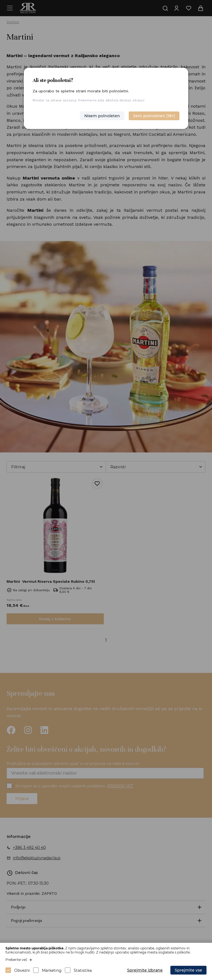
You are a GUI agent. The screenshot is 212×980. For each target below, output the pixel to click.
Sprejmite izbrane (145, 970)
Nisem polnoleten (102, 116)
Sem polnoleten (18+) (154, 116)
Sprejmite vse (188, 970)
